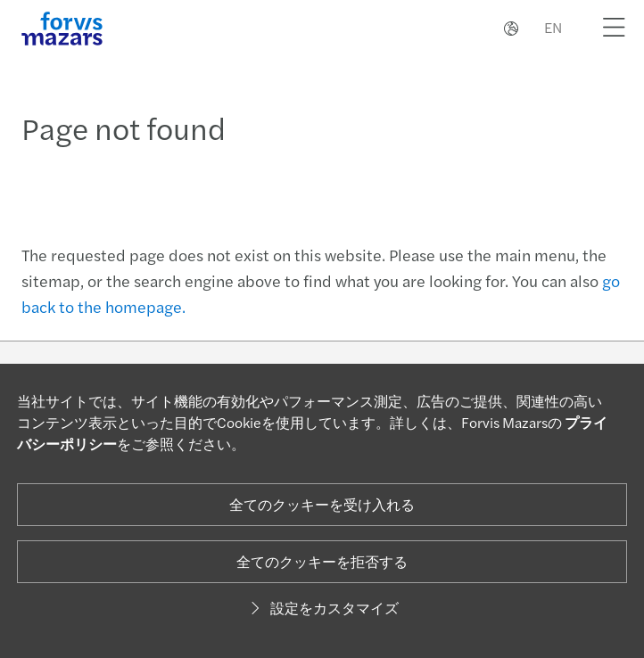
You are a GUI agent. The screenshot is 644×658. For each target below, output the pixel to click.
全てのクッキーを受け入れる (322, 504)
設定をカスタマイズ (322, 608)
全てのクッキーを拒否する (322, 561)
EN (553, 27)
